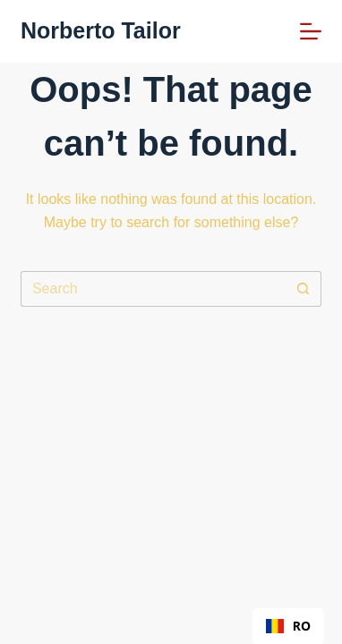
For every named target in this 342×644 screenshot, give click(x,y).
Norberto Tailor (101, 30)
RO (288, 626)
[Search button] (304, 289)
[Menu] (311, 31)
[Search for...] (153, 289)
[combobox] (288, 626)
